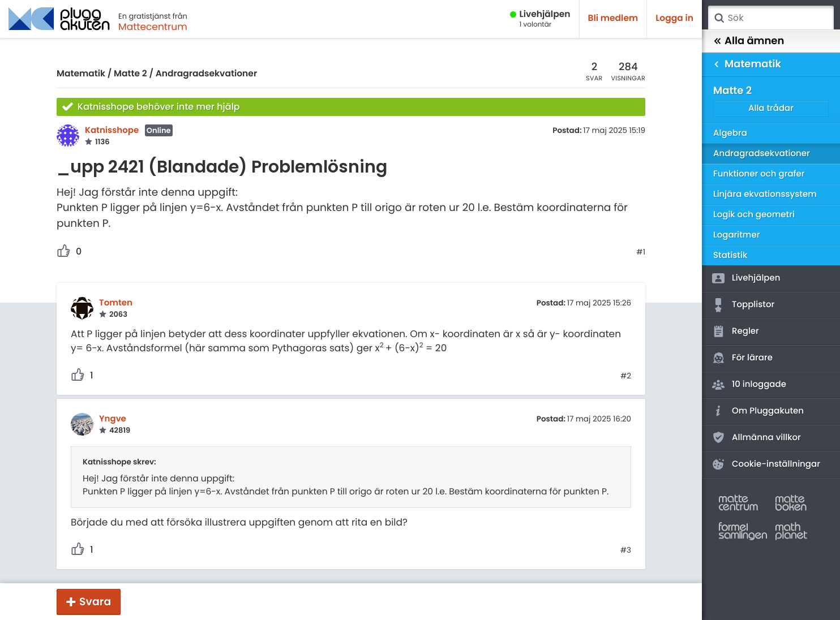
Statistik (730, 255)
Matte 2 (130, 74)
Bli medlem (613, 18)
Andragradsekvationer (207, 74)
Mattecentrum (153, 27)
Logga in (674, 18)
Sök (719, 18)
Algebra (730, 133)
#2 (626, 376)
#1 (641, 252)
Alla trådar (771, 108)
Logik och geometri (754, 215)
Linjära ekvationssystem (765, 194)
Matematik (81, 74)
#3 (626, 550)
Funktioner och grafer (759, 174)
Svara (95, 602)
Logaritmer (736, 235)
